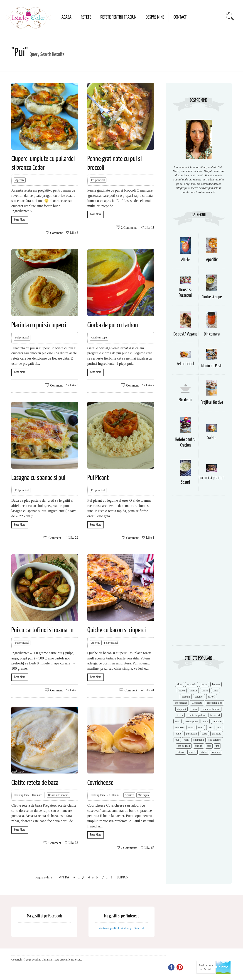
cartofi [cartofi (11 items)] (212, 697)
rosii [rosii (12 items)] (186, 740)
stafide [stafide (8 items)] (199, 746)
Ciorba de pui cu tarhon (113, 325)
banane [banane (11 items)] (216, 684)
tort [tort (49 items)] (209, 746)
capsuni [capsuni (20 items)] (186, 697)
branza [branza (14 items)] (193, 691)
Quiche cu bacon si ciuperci (117, 630)
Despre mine (155, 17)
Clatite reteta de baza (35, 783)
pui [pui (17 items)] (177, 740)
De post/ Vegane (185, 334)
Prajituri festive (212, 402)
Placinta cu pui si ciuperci (39, 325)
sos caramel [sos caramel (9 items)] (215, 740)
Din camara (212, 334)
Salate (212, 438)
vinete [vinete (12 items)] (193, 752)
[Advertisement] (199, 573)
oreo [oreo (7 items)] (201, 727)
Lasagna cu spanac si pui (38, 478)
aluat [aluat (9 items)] (179, 684)
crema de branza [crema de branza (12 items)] (211, 709)
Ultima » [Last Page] (122, 877)
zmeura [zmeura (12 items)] (216, 752)
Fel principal (98, 180)
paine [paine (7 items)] (178, 734)
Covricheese (100, 783)
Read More (20, 220)
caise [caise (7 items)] (216, 691)
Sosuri (185, 483)
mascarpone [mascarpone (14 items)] (191, 721)
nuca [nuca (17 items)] (191, 727)
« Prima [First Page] (64, 877)
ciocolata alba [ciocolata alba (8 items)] (214, 703)
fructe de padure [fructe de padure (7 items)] (196, 715)
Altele (185, 260)
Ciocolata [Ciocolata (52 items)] (197, 703)
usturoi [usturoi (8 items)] (180, 752)
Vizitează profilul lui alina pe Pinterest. (122, 928)
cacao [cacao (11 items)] (205, 691)
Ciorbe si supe (99, 338)
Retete (86, 17)
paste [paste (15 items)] (205, 734)
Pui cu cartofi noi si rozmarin (42, 630)
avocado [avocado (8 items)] (191, 684)
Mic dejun (143, 795)
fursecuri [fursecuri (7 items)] (215, 715)
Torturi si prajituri (212, 478)
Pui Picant (98, 478)
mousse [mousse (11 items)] (179, 727)
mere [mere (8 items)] (205, 721)
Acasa (66, 17)
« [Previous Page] (74, 877)
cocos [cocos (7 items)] (194, 709)
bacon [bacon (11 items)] (204, 684)
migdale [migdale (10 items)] (217, 721)
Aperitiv (20, 180)
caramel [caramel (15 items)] (199, 697)
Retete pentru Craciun (119, 17)
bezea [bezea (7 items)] (182, 691)
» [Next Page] (112, 877)
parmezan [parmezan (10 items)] (192, 734)
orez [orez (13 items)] (210, 727)
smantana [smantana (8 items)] (198, 740)
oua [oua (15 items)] (220, 727)
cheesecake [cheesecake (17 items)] (181, 703)
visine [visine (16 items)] (204, 752)
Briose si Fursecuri (58, 795)
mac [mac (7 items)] (177, 721)
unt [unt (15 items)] (217, 746)
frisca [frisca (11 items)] (180, 715)
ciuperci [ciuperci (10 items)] (182, 709)
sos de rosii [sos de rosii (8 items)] (184, 746)
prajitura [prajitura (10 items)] (217, 734)
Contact (180, 17)
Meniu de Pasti (212, 366)
